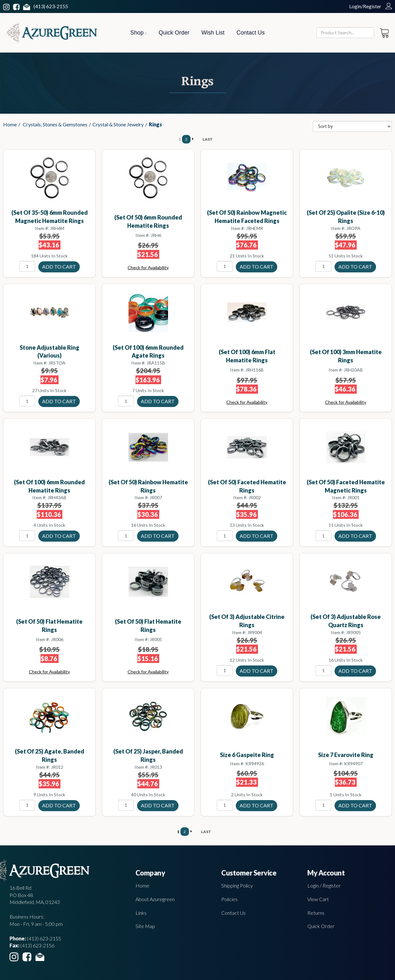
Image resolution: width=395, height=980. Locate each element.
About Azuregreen (155, 899)
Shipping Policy (237, 885)
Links (141, 913)
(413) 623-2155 (51, 6)
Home (10, 124)
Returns (316, 913)
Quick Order (174, 33)
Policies (229, 899)
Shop (138, 33)
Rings (155, 124)
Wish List (213, 33)
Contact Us (251, 33)
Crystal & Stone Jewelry (118, 124)
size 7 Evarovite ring (346, 755)
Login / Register (324, 885)
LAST (208, 139)
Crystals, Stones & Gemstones (55, 124)
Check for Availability (148, 267)
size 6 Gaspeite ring (247, 755)
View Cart (318, 899)
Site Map (145, 926)
